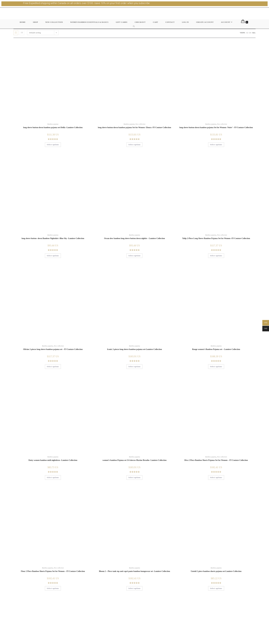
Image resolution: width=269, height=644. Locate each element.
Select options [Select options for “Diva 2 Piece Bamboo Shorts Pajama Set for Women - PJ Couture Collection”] (216, 477)
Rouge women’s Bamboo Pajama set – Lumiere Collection (216, 349)
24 (250, 33)
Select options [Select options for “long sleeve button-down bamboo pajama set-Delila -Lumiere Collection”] (53, 145)
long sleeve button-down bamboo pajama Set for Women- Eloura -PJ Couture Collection (134, 127)
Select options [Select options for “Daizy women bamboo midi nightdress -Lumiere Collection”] (53, 477)
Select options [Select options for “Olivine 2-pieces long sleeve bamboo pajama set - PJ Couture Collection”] (53, 367)
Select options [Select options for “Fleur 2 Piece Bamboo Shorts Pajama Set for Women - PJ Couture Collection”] (53, 588)
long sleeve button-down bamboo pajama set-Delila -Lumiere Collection (53, 127)
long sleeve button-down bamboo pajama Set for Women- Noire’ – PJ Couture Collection (216, 127)
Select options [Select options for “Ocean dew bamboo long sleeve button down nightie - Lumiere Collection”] (134, 256)
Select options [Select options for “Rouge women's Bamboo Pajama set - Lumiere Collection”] (216, 367)
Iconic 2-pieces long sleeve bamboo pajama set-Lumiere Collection (134, 349)
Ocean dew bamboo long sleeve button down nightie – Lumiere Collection (134, 238)
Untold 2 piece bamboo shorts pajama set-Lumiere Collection (216, 571)
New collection (140, 124)
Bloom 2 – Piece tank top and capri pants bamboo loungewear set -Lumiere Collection (134, 571)
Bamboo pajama (53, 124)
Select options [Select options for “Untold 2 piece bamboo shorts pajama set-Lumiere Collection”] (216, 588)
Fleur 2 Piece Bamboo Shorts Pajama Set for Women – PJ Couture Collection (53, 571)
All (254, 33)
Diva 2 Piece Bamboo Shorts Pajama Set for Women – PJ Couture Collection (216, 460)
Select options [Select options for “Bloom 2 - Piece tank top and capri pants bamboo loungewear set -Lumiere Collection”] (134, 588)
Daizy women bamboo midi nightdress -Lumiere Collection (53, 460)
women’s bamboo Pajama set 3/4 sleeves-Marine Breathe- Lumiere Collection (134, 460)
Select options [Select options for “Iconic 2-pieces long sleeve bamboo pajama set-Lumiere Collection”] (134, 367)
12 (247, 33)
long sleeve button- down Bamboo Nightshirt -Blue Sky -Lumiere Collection (53, 238)
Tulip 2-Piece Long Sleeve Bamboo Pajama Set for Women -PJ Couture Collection (216, 238)
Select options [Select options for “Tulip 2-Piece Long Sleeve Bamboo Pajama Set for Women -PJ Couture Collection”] (216, 256)
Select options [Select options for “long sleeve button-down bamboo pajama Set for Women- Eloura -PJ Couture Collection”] (134, 145)
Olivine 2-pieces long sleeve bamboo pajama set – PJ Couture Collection (53, 349)
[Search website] (134, 27)
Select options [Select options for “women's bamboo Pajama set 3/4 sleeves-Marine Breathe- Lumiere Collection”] (134, 477)
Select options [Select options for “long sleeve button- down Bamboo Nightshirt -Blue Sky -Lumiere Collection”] (53, 256)
